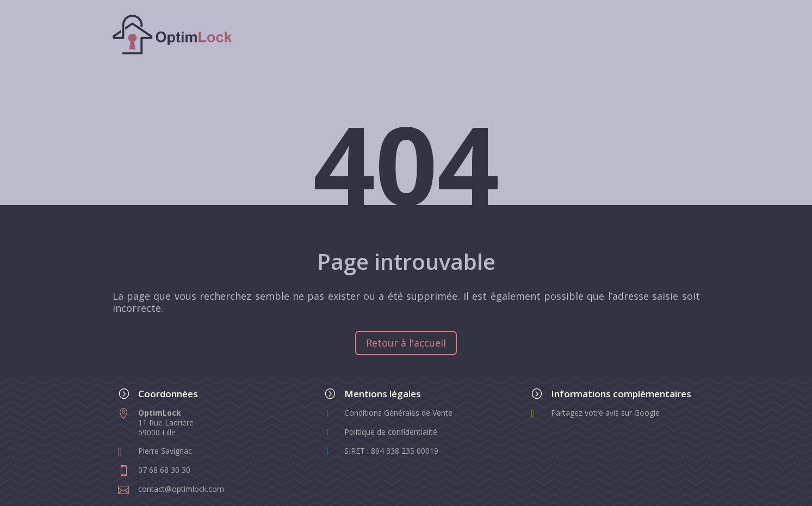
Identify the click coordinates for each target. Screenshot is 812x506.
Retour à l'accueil (406, 343)
